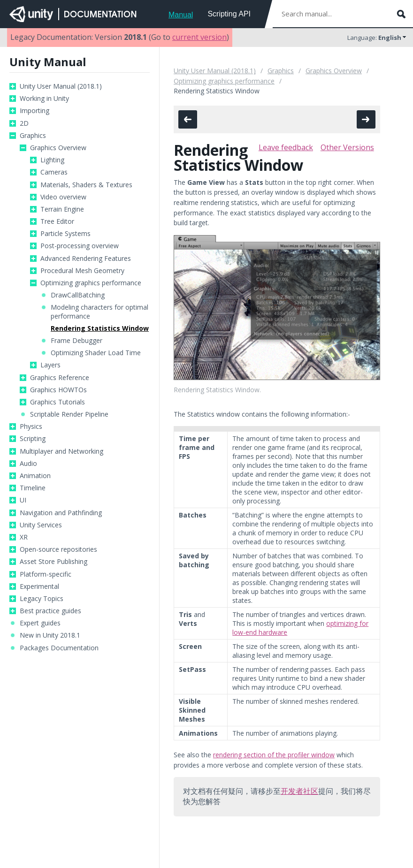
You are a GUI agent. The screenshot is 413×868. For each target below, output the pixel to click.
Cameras (54, 172)
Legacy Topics (42, 599)
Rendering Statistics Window (100, 328)
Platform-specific (46, 574)
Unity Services (41, 525)
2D (24, 123)
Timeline (33, 488)
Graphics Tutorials (57, 402)
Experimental (39, 586)
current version (199, 37)
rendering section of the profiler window (274, 755)
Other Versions (347, 147)
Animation (35, 476)
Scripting (33, 439)
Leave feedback (286, 147)
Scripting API (229, 14)
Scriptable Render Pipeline (69, 414)
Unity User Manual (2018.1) (61, 86)
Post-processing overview (80, 246)
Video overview (63, 197)
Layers (50, 365)
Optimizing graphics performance (91, 283)
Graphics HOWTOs (58, 390)
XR (24, 537)
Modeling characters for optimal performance (99, 312)
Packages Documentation (59, 648)
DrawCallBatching (78, 295)
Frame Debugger (76, 341)
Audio (28, 464)
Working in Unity (44, 99)
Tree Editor (57, 221)
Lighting (52, 160)
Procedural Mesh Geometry (82, 271)
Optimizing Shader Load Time (96, 353)
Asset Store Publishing (54, 562)
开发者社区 (299, 791)
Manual (181, 15)
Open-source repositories (58, 549)
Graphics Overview (58, 148)
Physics (31, 426)
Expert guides (40, 623)
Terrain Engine (62, 209)
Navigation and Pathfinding (61, 513)
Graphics (33, 136)
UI (23, 500)
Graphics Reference (60, 378)
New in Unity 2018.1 (50, 635)
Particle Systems (65, 234)
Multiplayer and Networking (61, 451)
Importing (34, 111)
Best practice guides (50, 611)
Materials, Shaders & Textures (86, 185)
